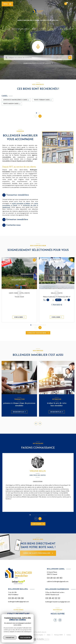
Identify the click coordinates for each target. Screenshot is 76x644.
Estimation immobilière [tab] (17, 220)
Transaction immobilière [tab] (18, 195)
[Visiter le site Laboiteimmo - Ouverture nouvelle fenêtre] (41, 639)
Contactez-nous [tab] (13, 225)
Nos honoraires (13, 635)
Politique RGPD (58, 635)
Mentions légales (38, 635)
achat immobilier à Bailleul (21, 203)
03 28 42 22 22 (53, 598)
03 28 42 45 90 (55, 578)
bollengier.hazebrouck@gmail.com (58, 602)
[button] (40, 116)
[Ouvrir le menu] (7, 4)
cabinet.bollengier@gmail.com (58, 581)
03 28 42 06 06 (16, 598)
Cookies (69, 635)
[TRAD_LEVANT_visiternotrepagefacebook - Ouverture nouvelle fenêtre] (55, 620)
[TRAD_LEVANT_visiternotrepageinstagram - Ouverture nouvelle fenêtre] (60, 620)
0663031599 (38, 482)
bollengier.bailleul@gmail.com (18, 602)
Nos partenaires (25, 635)
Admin (49, 635)
